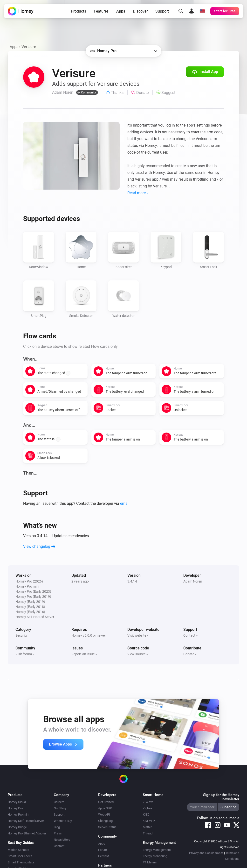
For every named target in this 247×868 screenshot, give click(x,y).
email (125, 503)
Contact (59, 846)
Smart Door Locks (20, 856)
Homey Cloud (17, 802)
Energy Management (157, 850)
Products (79, 11)
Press (58, 833)
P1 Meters (150, 862)
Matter (147, 827)
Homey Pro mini (18, 815)
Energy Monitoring (155, 856)
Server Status (107, 827)
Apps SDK (105, 808)
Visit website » (138, 635)
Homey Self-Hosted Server (26, 821)
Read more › (138, 193)
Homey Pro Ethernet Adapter (27, 833)
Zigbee (148, 808)
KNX (146, 815)
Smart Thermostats (21, 862)
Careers (59, 802)
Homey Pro (15, 808)
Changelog (105, 821)
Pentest (103, 856)
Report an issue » (84, 654)
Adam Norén (193, 581)
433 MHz (149, 821)
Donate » (190, 654)
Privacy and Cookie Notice (206, 853)
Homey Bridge (17, 827)
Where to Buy (63, 821)
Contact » (191, 635)
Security (21, 635)
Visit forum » (25, 654)
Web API (104, 815)
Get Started (106, 802)
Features (101, 11)
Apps (121, 11)
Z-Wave (148, 802)
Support (162, 11)
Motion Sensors (18, 850)
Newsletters (62, 840)
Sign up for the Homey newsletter (221, 797)
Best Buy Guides (21, 843)
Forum (103, 850)
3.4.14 (132, 581)
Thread (148, 833)
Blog (57, 827)
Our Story (60, 808)
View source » (138, 654)
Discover (140, 11)
